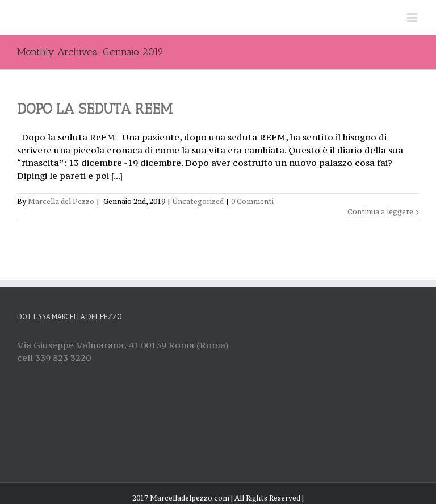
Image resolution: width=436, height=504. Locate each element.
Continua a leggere (380, 212)
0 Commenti (252, 201)
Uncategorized (198, 201)
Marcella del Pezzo (61, 201)
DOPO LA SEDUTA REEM (95, 109)
